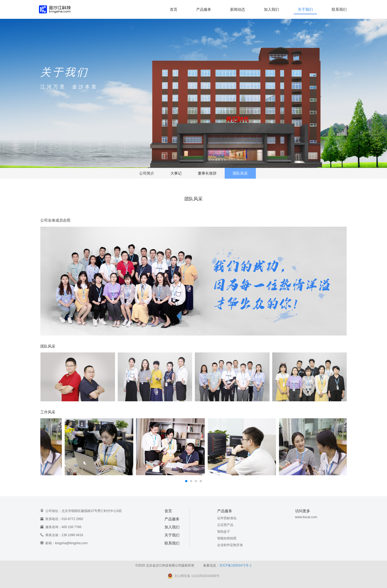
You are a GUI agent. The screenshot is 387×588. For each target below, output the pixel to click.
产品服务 (204, 9)
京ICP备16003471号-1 (235, 565)
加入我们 (271, 9)
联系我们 (339, 9)
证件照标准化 (227, 518)
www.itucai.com (306, 517)
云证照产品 (225, 525)
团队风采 (240, 173)
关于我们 (305, 9)
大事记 (176, 173)
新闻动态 (238, 9)
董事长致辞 (207, 173)
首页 (174, 9)
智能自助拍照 (227, 538)
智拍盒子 (224, 532)
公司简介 (147, 173)
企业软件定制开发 (230, 545)
